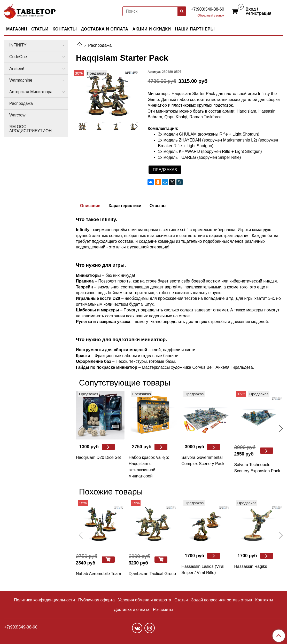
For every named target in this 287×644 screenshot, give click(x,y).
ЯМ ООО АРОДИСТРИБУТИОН (30, 129)
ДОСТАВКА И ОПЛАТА (104, 29)
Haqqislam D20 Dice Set (98, 457)
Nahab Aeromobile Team (99, 574)
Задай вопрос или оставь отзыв (222, 600)
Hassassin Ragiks (251, 566)
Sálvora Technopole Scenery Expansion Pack (257, 468)
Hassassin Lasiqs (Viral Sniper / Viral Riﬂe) (203, 570)
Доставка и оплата (132, 610)
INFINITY (18, 45)
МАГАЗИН (17, 29)
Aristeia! (17, 69)
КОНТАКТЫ (65, 29)
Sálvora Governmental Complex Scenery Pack (203, 461)
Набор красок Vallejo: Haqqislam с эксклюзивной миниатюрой (149, 467)
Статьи (181, 600)
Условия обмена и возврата (145, 600)
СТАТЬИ (40, 29)
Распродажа (100, 45)
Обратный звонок (211, 16)
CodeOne (18, 57)
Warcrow (17, 115)
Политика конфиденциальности (44, 600)
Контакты (264, 600)
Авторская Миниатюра (31, 92)
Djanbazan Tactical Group (152, 574)
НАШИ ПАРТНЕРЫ (195, 29)
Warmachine (21, 80)
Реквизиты (163, 610)
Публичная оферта (96, 600)
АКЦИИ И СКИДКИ (152, 29)
